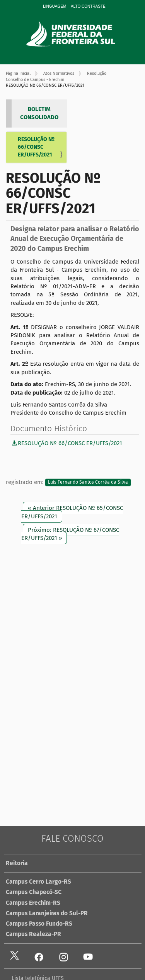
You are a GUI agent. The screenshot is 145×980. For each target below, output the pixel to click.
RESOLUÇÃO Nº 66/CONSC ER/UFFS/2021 (36, 147)
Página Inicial (18, 73)
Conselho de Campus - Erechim (35, 80)
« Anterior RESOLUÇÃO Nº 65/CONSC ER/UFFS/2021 (72, 512)
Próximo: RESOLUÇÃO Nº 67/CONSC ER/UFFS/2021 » (70, 534)
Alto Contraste (88, 6)
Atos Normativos (59, 73)
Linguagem (55, 6)
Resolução (97, 73)
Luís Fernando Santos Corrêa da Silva (88, 482)
